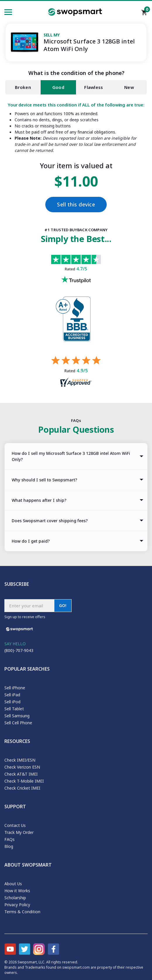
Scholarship (15, 898)
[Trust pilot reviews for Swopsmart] (76, 276)
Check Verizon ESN (22, 767)
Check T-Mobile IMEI (24, 781)
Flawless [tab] (94, 87)
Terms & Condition (22, 912)
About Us (13, 884)
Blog (9, 846)
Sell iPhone (15, 688)
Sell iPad (12, 695)
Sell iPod (12, 702)
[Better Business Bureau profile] (76, 326)
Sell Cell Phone (18, 723)
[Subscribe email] (29, 606)
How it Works (17, 891)
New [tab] (129, 87)
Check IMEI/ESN (20, 760)
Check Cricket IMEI (22, 788)
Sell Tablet (14, 709)
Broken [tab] (23, 87)
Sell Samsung (17, 716)
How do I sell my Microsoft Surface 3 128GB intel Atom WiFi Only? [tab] (71, 456)
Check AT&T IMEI (21, 774)
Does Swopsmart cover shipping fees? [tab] (50, 521)
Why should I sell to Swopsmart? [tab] (44, 480)
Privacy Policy (17, 905)
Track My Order (19, 832)
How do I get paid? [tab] (31, 541)
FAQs (9, 839)
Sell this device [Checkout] (76, 205)
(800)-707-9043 (19, 650)
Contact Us (15, 825)
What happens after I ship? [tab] (39, 500)
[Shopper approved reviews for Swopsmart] (76, 372)
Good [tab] (58, 87)
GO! (63, 605)
